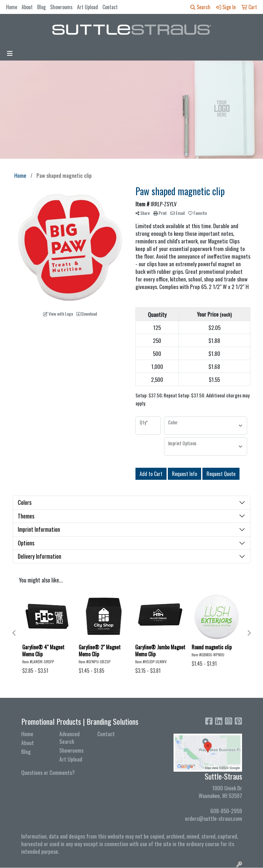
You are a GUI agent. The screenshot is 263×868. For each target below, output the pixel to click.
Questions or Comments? (48, 772)
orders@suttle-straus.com (214, 818)
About (27, 7)
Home (12, 7)
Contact (110, 7)
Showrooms (61, 7)
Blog (41, 7)
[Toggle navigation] (10, 53)
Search (200, 7)
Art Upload (88, 7)
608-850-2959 (226, 811)
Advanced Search (69, 737)
